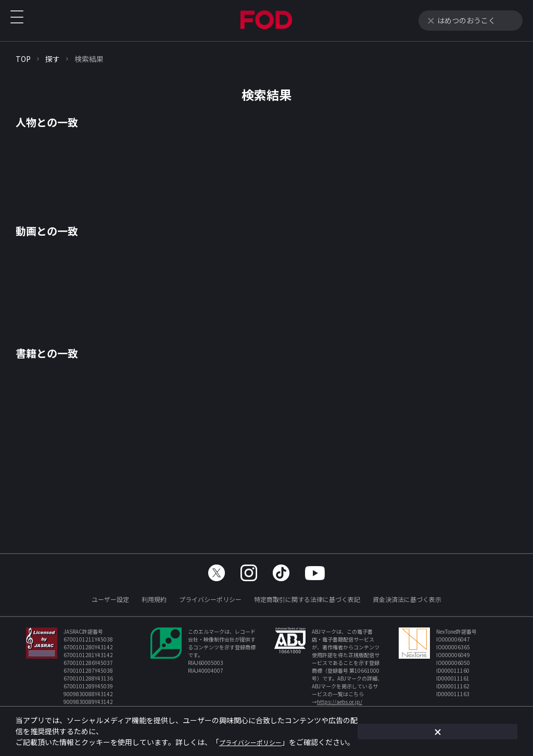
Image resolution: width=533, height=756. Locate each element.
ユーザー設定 (110, 599)
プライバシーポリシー (210, 599)
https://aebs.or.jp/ (340, 702)
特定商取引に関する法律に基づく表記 (307, 599)
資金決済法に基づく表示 (407, 599)
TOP (23, 59)
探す (53, 59)
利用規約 (154, 599)
